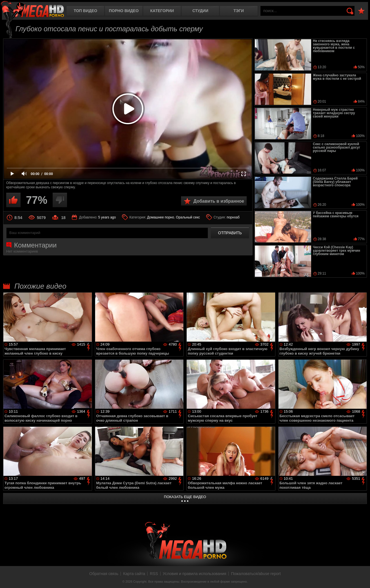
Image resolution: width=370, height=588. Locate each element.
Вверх (362, 578)
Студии (200, 11)
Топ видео (85, 11)
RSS (154, 574)
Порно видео (124, 11)
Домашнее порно (161, 217)
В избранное (361, 11)
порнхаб (233, 217)
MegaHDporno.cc (32, 10)
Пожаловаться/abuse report (256, 574)
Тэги (239, 11)
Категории (162, 11)
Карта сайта (134, 574)
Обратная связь (104, 574)
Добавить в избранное (219, 201)
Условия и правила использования (194, 574)
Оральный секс (188, 217)
